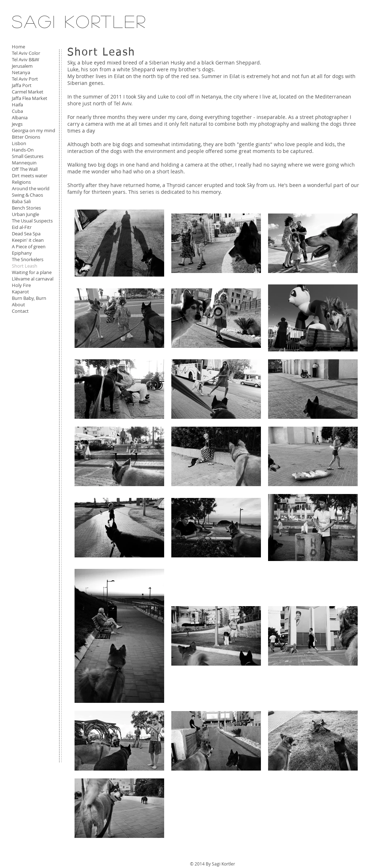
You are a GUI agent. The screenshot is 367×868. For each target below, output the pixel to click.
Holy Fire (21, 285)
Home (18, 47)
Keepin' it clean (28, 240)
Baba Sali (21, 201)
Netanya (21, 72)
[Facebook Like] (29, 331)
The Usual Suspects (32, 221)
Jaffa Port (22, 85)
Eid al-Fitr (22, 227)
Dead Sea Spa (26, 234)
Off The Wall (25, 169)
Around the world (31, 188)
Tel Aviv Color (26, 53)
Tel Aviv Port (25, 79)
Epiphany (22, 253)
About (18, 304)
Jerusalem (22, 66)
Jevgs (17, 124)
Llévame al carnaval (33, 279)
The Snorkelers (28, 259)
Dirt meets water (30, 176)
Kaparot (20, 292)
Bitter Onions (26, 137)
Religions (21, 182)
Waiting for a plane (32, 272)
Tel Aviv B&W (25, 59)
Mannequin (24, 163)
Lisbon (19, 143)
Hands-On (23, 150)
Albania (20, 118)
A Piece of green (29, 246)
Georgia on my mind (34, 130)
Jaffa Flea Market (30, 98)
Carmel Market (28, 92)
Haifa (17, 105)
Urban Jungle (25, 214)
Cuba (17, 111)
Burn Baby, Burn (29, 298)
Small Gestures (28, 156)
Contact (20, 311)
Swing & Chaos (27, 195)
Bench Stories (26, 208)
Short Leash (25, 266)
